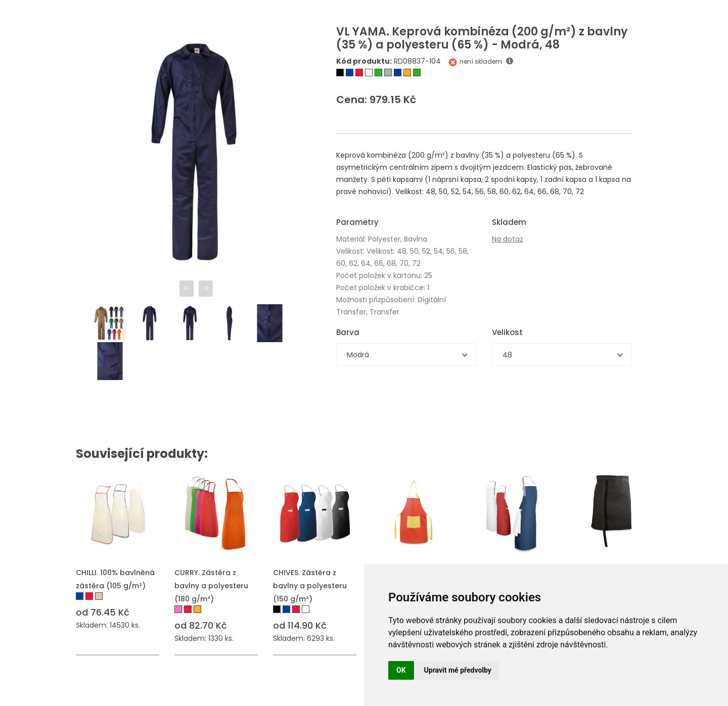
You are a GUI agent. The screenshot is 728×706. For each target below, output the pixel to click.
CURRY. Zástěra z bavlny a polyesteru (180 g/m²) (211, 586)
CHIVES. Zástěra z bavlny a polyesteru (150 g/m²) (310, 586)
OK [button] (401, 670)
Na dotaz (508, 239)
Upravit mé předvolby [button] (458, 670)
